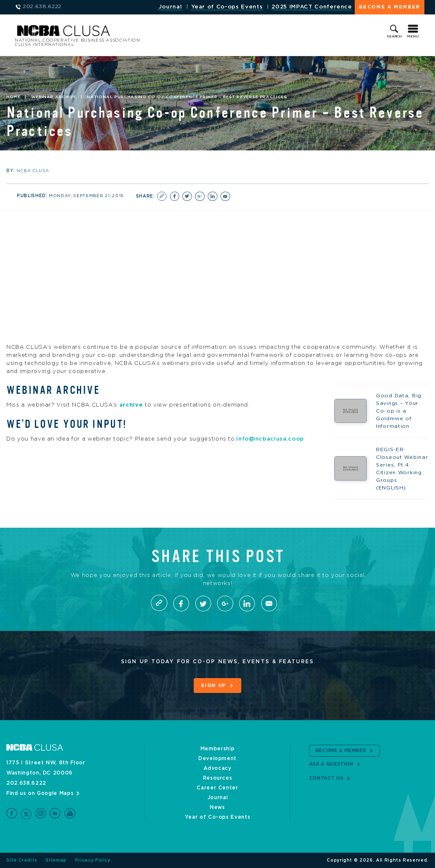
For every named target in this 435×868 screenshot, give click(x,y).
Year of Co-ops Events (227, 7)
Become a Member (390, 7)
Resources (218, 778)
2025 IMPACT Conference (312, 7)
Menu (413, 37)
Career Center (217, 788)
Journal (170, 7)
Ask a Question (331, 764)
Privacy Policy (93, 860)
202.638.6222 (26, 783)
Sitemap (56, 860)
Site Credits (22, 860)
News (217, 807)
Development (217, 758)
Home (13, 97)
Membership (218, 749)
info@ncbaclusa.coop (270, 439)
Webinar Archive (54, 97)
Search (394, 37)
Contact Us (326, 778)
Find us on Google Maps (40, 793)
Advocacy (217, 768)
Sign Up (214, 686)
